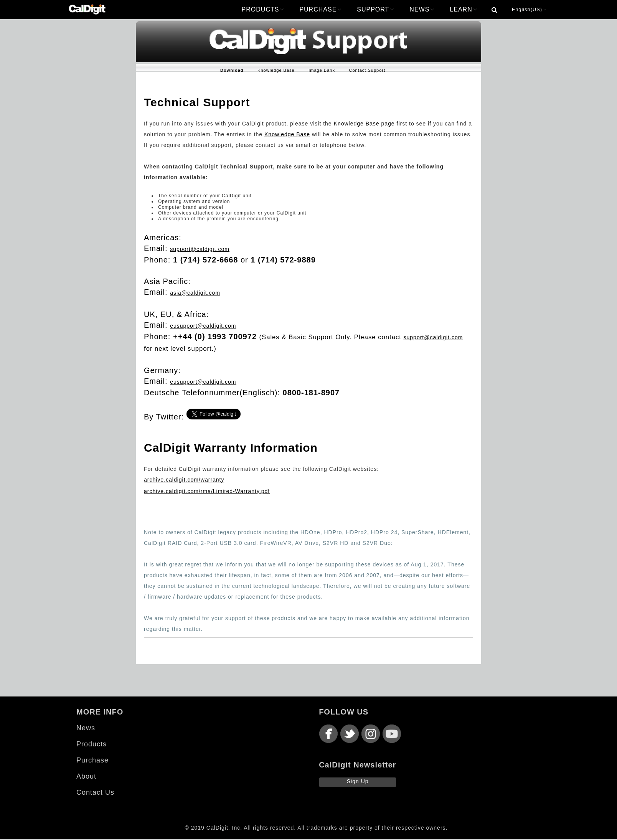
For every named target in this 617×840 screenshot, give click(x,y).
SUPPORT (375, 9)
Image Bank (322, 70)
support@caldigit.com (200, 249)
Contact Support (367, 70)
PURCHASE (320, 9)
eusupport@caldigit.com (203, 326)
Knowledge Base (276, 70)
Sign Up (358, 781)
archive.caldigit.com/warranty (184, 480)
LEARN (463, 9)
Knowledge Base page (364, 124)
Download (232, 70)
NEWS (422, 9)
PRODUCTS (263, 9)
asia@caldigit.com (195, 293)
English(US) (529, 9)
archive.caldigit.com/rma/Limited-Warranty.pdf (207, 491)
